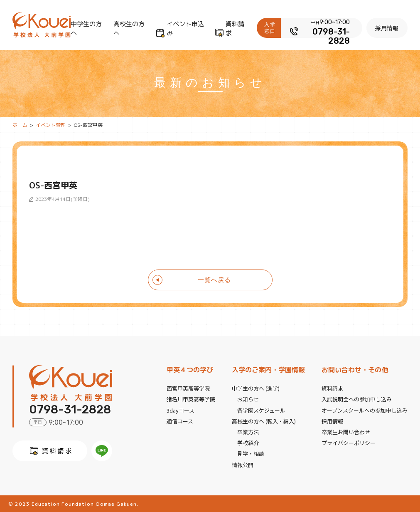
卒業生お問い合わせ (346, 432)
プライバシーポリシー (349, 442)
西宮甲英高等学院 (188, 388)
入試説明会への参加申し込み (357, 399)
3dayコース (181, 410)
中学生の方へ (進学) (256, 388)
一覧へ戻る (214, 280)
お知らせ (248, 399)
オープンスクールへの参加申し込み (365, 410)
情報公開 (243, 464)
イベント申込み (185, 28)
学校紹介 (248, 442)
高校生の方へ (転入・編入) (264, 421)
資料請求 (235, 28)
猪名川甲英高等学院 (191, 399)
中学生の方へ (86, 28)
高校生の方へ (129, 28)
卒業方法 (248, 432)
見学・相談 (251, 453)
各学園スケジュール (261, 410)
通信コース (180, 421)
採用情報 (387, 28)
